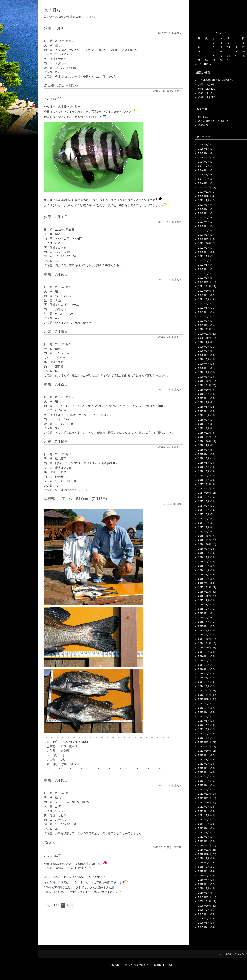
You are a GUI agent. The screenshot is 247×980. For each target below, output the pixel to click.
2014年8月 (204, 656)
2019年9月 (204, 394)
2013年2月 (204, 734)
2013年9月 (204, 704)
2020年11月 (205, 334)
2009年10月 (205, 906)
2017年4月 (204, 519)
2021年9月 (204, 295)
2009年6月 (204, 923)
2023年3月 (204, 226)
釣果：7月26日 (56, 217)
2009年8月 (204, 914)
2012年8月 (204, 760)
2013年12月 (205, 691)
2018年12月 (205, 433)
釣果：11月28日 (207, 93)
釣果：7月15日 (56, 780)
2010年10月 (205, 854)
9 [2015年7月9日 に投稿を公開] (221, 47)
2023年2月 (204, 231)
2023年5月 (204, 218)
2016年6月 (204, 562)
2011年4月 (204, 828)
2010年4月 (204, 880)
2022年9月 (204, 248)
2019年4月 (204, 415)
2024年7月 (204, 166)
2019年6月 (204, 407)
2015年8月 (204, 605)
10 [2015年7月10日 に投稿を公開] (228, 47)
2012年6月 (204, 768)
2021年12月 (205, 282)
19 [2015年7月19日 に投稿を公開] (243, 52)
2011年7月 (204, 815)
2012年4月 (204, 777)
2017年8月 (204, 501)
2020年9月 (204, 342)
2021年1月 (204, 325)
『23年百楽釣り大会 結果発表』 (216, 80)
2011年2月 (204, 837)
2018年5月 (204, 463)
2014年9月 (204, 652)
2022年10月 (205, 243)
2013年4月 (204, 725)
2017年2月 (204, 527)
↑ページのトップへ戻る (231, 954)
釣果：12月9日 (206, 85)
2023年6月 (204, 213)
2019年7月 (204, 402)
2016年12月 (205, 536)
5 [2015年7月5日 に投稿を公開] (243, 43)
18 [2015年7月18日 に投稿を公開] (236, 52)
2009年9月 (204, 910)
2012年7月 (204, 764)
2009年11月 (205, 901)
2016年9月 (204, 549)
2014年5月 (204, 669)
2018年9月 (204, 445)
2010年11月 (205, 850)
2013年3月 (204, 729)
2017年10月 (205, 493)
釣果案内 (177, 33)
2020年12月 (205, 329)
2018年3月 (204, 471)
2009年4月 (204, 927)
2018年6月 (204, 458)
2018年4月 (204, 467)
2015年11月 (205, 592)
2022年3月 (204, 269)
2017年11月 (205, 489)
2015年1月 (204, 635)
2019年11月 (205, 385)
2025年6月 (204, 149)
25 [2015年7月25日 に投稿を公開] (236, 56)
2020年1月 (204, 377)
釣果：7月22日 (56, 384)
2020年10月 (205, 338)
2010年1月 (204, 893)
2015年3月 (204, 626)
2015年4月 (204, 622)
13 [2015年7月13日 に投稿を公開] (199, 52)
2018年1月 (204, 480)
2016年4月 (204, 570)
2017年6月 (204, 510)
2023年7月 (204, 209)
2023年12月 (205, 188)
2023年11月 (205, 192)
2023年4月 (204, 222)
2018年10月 (205, 441)
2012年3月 (204, 781)
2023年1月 (204, 235)
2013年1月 (204, 738)
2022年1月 (204, 278)
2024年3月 (204, 175)
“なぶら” (51, 842)
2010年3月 (204, 884)
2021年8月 (204, 299)
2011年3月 (204, 833)
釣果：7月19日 (56, 442)
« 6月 (199, 64)
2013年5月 (204, 721)
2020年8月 (204, 347)
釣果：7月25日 (56, 332)
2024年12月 (205, 158)
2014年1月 (204, 686)
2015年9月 (204, 600)
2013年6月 (204, 717)
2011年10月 (205, 803)
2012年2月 (204, 785)
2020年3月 (204, 368)
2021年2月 (204, 321)
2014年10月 (205, 648)
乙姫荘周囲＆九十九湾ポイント (215, 121)
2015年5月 (204, 618)
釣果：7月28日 (56, 28)
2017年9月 (204, 497)
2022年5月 (204, 265)
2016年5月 (204, 566)
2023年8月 (204, 205)
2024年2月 (204, 179)
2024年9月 (204, 162)
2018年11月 (205, 437)
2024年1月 (204, 183)
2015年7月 (204, 609)
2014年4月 (204, 674)
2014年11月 (205, 643)
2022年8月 (204, 252)
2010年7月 (204, 867)
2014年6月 (204, 665)
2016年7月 (204, 557)
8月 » (207, 64)
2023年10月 (205, 196)
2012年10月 (205, 751)
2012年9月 (204, 755)
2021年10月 (205, 291)
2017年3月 (204, 523)
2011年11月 (205, 798)
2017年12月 (205, 484)
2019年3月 (204, 420)
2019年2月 (204, 424)
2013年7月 (204, 712)
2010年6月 (204, 871)
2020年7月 (204, 351)
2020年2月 (204, 372)
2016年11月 (205, 540)
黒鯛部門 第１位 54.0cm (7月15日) (76, 499)
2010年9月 (204, 858)
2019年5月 (204, 411)
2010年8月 (204, 863)
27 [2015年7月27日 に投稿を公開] (199, 60)
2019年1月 (204, 428)
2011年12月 (205, 794)
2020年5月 (204, 359)
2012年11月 (205, 747)
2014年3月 (204, 678)
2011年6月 (204, 820)
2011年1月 (204, 841)
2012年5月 (204, 772)
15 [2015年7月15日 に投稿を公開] (214, 52)
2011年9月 (204, 807)
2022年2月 (204, 274)
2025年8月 (204, 145)
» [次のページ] (72, 905)
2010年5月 (204, 876)
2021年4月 (204, 317)
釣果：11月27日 (207, 97)
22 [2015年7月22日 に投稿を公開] (214, 56)
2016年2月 (204, 579)
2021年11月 (205, 286)
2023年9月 (204, 200)
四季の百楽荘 (174, 91)
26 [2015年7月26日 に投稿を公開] (243, 56)
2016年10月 (205, 544)
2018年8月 (204, 450)
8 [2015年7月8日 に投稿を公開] (214, 47)
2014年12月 (205, 639)
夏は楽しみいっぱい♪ (61, 86)
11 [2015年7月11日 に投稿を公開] (236, 47)
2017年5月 (204, 514)
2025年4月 (204, 153)
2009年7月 (204, 919)
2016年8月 (204, 553)
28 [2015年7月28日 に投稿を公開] (206, 60)
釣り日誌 (203, 117)
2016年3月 (204, 575)
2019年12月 (205, 381)
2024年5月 (204, 170)
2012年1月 (204, 790)
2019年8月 (204, 398)
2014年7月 (204, 661)
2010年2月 (204, 888)
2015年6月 (204, 613)
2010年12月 (205, 846)
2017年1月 (204, 532)
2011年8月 (204, 811)
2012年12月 (205, 742)
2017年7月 (204, 506)
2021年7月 (204, 304)
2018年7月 (204, 454)
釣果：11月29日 (207, 89)
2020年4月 (204, 364)
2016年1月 (204, 583)
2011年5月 (204, 824)
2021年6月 (204, 308)
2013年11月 (205, 695)
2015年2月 (204, 630)
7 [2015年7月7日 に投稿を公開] (206, 47)
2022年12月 (205, 239)
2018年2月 (204, 476)
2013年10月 (205, 699)
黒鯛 (179, 504)
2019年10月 (205, 390)
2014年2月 (204, 682)
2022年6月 (204, 261)
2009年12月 (205, 897)
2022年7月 (204, 256)
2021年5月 (204, 312)
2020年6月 (204, 355)
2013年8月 (204, 708)
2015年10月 (205, 596)
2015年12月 (205, 587)
